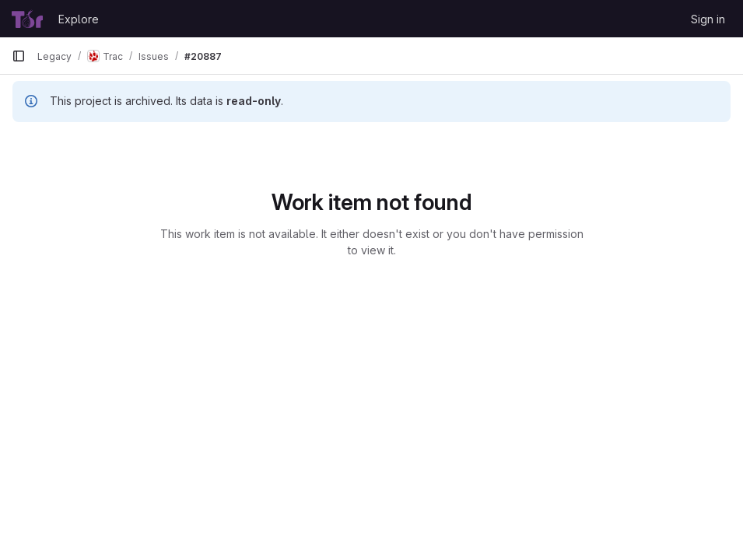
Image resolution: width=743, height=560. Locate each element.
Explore (79, 19)
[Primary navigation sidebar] (19, 56)
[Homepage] (27, 19)
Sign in (708, 19)
